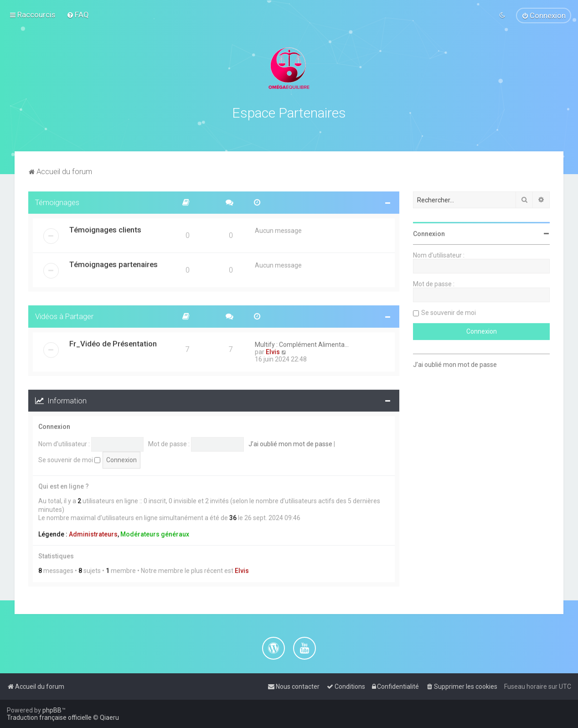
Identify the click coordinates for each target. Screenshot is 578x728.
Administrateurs (93, 532)
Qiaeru (109, 718)
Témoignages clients (105, 228)
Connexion (54, 425)
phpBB (52, 710)
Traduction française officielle (49, 718)
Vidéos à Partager (64, 315)
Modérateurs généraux (155, 532)
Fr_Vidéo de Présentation (113, 342)
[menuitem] (78, 15)
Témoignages (57, 201)
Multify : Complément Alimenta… (302, 343)
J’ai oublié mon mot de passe (290, 442)
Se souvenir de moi (69, 458)
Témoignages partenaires (114, 263)
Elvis (273, 350)
